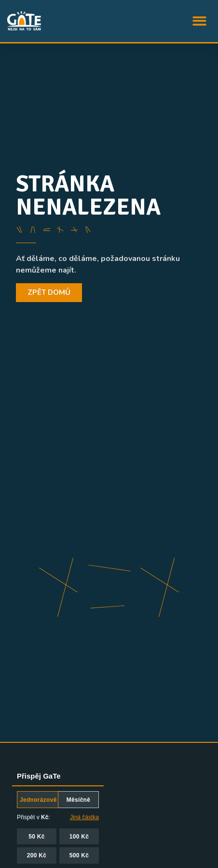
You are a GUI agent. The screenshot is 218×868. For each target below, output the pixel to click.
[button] (200, 21)
